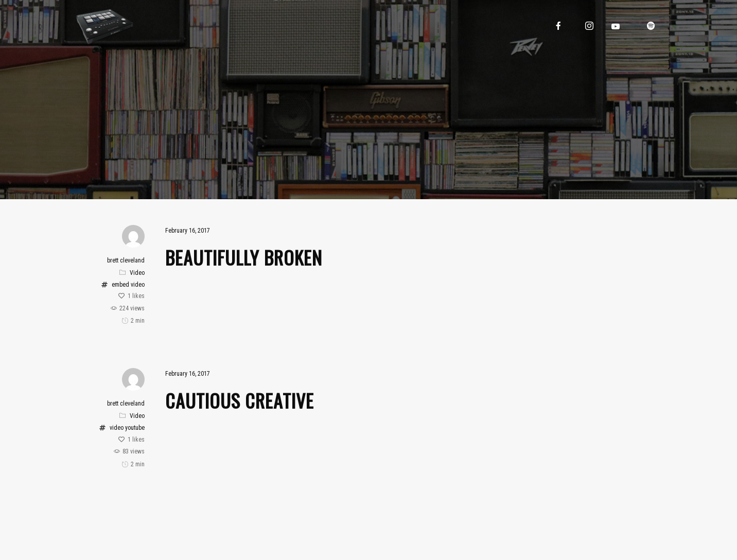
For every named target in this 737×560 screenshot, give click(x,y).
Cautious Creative (240, 400)
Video (137, 273)
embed (120, 285)
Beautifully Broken (244, 257)
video (138, 285)
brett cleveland (126, 260)
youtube (135, 428)
